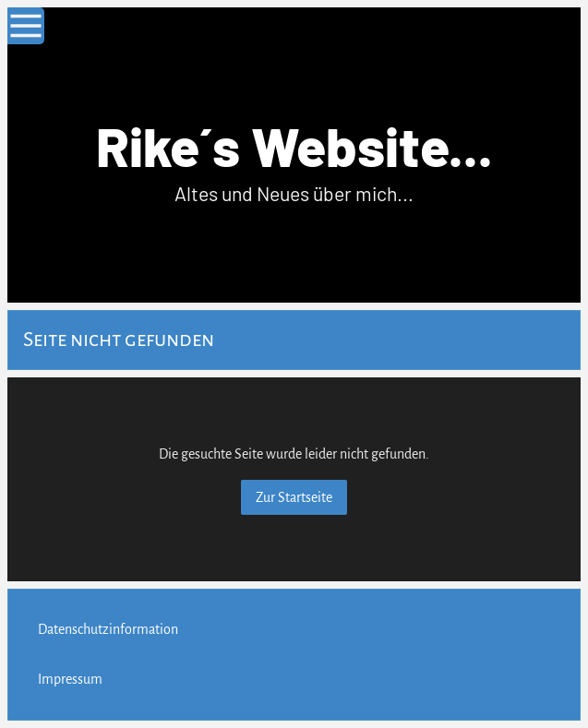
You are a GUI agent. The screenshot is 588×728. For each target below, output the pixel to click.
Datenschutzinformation (108, 629)
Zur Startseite (294, 497)
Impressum (70, 679)
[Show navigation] (26, 26)
